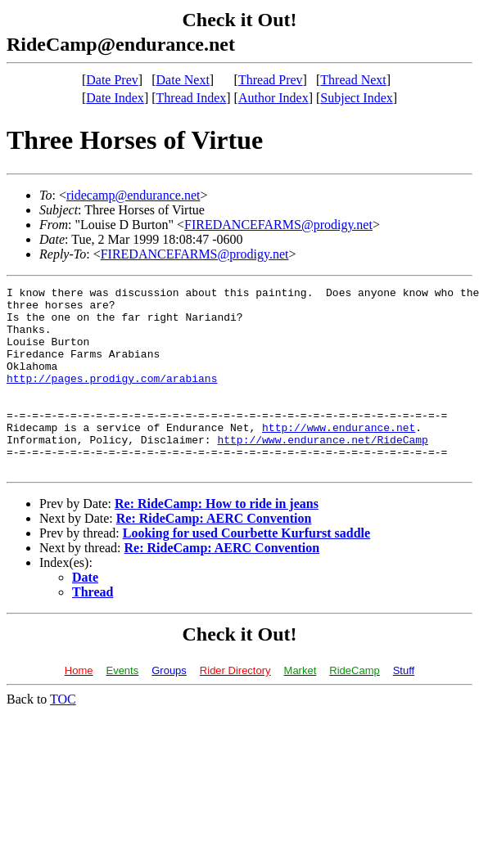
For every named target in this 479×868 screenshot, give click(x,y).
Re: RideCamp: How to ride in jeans (217, 540)
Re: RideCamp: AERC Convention (214, 555)
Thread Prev (271, 80)
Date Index (115, 98)
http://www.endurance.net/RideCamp (322, 471)
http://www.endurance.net (339, 456)
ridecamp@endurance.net (133, 195)
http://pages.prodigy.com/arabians (112, 398)
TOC (63, 736)
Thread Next (353, 80)
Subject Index (356, 98)
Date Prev (112, 80)
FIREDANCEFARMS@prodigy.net (278, 225)
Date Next (183, 80)
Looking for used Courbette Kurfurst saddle (246, 570)
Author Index (273, 98)
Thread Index (192, 98)
